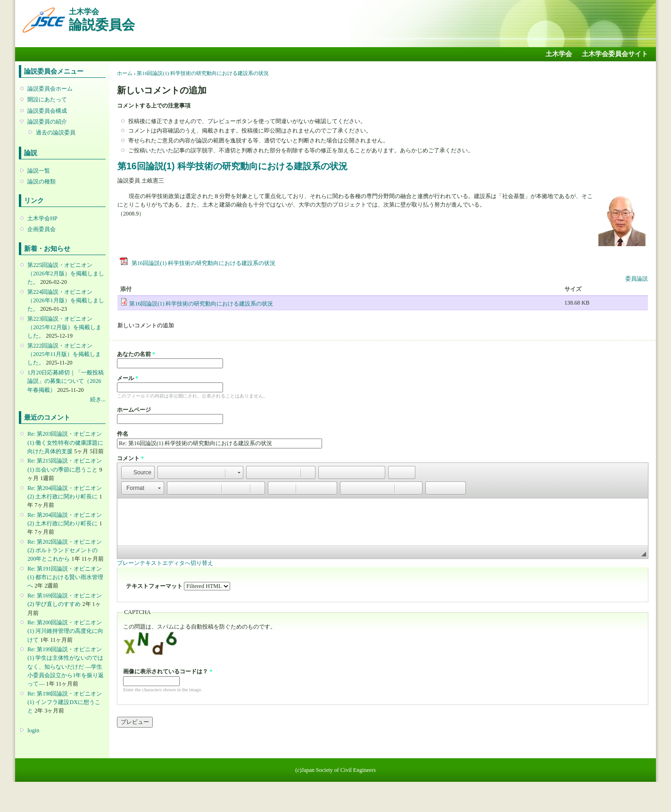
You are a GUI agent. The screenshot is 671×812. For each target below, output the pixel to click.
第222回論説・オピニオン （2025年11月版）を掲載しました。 (64, 354)
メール (128, 378)
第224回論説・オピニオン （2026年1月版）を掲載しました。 (66, 300)
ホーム (125, 73)
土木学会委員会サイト (615, 54)
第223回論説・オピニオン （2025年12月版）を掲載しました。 (64, 327)
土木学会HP (42, 218)
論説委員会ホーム (50, 89)
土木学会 (559, 54)
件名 (123, 434)
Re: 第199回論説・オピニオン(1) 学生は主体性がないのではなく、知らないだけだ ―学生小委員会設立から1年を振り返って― (66, 667)
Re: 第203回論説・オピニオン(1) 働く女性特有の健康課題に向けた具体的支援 (65, 442)
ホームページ (134, 410)
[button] (138, 472)
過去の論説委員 (56, 133)
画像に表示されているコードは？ (168, 671)
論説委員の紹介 (47, 122)
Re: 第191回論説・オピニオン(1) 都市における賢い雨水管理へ (65, 577)
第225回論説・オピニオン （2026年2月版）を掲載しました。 (66, 273)
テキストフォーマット (155, 586)
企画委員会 (41, 229)
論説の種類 (41, 182)
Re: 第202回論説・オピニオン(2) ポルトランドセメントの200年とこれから (65, 550)
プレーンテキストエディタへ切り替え (165, 563)
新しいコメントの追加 (146, 325)
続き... (98, 399)
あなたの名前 (136, 354)
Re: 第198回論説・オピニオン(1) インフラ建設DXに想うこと (65, 702)
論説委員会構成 (47, 111)
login (33, 730)
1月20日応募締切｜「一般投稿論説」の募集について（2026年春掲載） (66, 381)
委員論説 (637, 279)
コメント (130, 458)
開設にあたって (47, 99)
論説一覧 (39, 171)
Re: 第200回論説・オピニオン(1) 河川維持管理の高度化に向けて (65, 631)
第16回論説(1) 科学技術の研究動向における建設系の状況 (203, 73)
